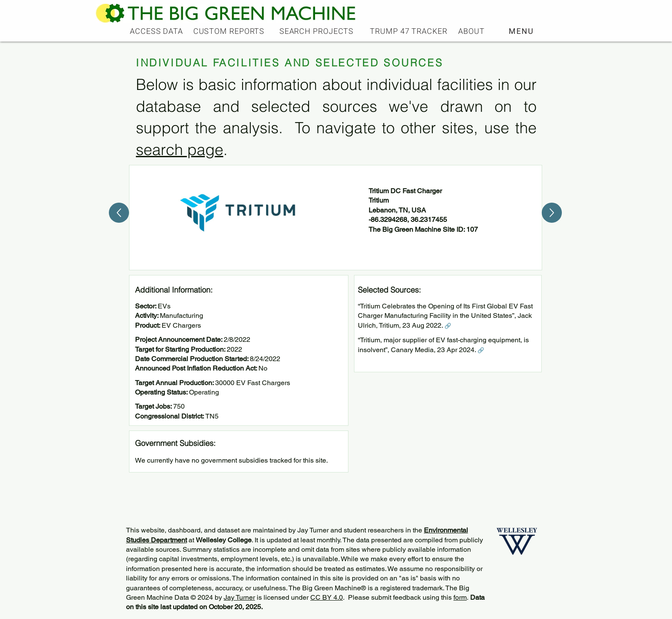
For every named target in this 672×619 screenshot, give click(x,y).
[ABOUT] (472, 31)
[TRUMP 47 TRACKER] (409, 31)
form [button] (460, 597)
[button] (522, 31)
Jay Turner (239, 597)
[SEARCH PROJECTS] (317, 31)
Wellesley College (224, 540)
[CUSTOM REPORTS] (230, 31)
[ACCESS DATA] (157, 31)
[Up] (119, 213)
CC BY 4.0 (327, 597)
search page (180, 150)
